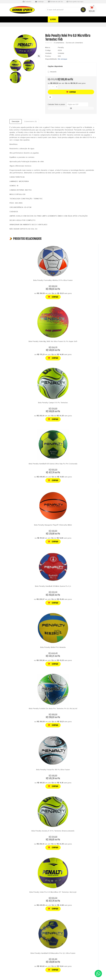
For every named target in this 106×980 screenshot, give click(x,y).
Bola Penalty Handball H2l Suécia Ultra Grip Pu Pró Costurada (53, 464)
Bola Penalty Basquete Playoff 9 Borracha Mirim (53, 525)
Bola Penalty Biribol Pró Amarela (53, 647)
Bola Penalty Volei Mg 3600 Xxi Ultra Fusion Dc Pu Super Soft (53, 341)
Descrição (16, 121)
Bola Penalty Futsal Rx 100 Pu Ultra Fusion (53, 770)
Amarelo (52, 72)
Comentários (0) (30, 121)
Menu (53, 19)
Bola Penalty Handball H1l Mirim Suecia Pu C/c (53, 586)
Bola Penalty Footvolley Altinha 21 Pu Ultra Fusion (53, 280)
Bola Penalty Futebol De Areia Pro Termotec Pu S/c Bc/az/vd (53, 709)
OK (71, 108)
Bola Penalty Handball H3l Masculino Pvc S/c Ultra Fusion (53, 953)
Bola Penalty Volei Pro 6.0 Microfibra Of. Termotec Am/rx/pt (53, 892)
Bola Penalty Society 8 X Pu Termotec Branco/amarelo (53, 831)
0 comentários (59, 43)
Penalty (61, 48)
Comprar (71, 92)
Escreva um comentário (74, 43)
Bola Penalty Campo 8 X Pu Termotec (53, 403)
